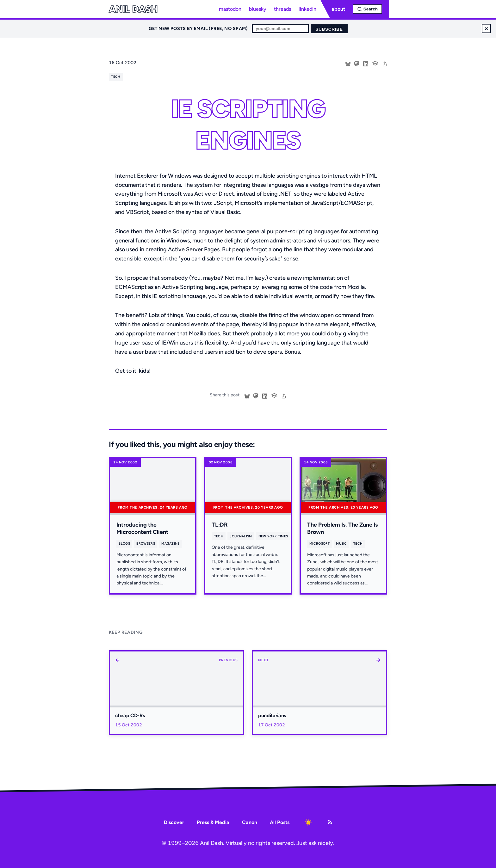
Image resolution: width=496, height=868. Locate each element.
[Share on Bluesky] (348, 63)
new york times (273, 536)
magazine (170, 544)
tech (116, 77)
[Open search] (367, 9)
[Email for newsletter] (280, 29)
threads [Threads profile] (282, 9)
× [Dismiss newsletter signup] (486, 28)
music (341, 544)
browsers (146, 544)
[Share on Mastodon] (357, 63)
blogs (124, 544)
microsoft (319, 544)
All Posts (280, 822)
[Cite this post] (375, 63)
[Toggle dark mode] (308, 822)
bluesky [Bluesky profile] (258, 9)
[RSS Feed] (330, 822)
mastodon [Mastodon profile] (230, 9)
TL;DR (220, 525)
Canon (250, 822)
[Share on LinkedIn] (366, 63)
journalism (241, 536)
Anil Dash (133, 9)
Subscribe (329, 29)
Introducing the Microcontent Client (142, 528)
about (338, 9)
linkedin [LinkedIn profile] (307, 9)
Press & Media (213, 822)
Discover (174, 822)
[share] (385, 63)
